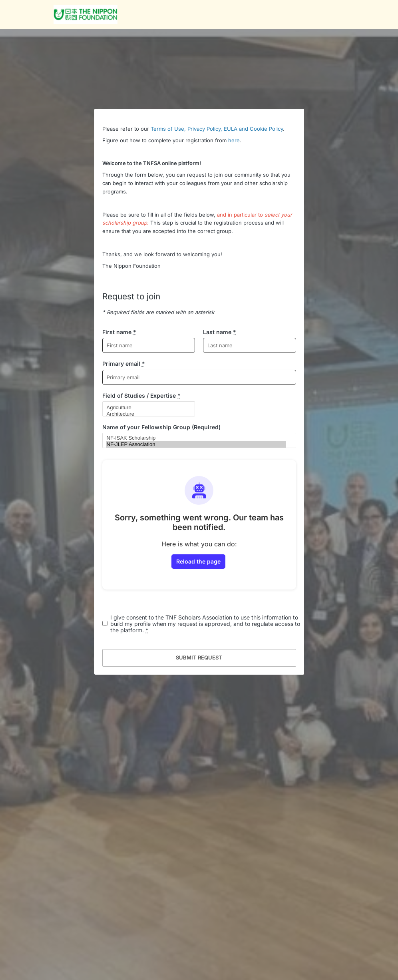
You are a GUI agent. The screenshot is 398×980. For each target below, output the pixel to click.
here (234, 140)
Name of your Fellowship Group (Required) (161, 427)
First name (119, 332)
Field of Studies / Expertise (141, 395)
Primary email (124, 364)
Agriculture (145, 408)
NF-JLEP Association (196, 444)
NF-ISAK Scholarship (196, 438)
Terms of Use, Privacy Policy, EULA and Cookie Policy (217, 129)
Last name (220, 332)
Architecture (145, 414)
